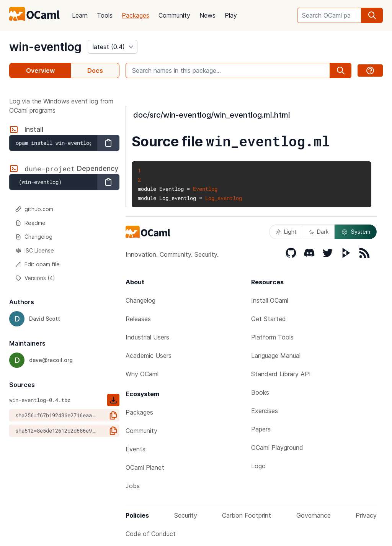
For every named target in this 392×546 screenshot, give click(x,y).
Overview (40, 71)
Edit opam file (38, 264)
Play (231, 15)
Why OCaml (142, 374)
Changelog (34, 237)
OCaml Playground (277, 448)
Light (286, 232)
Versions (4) (35, 278)
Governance (314, 515)
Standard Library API (281, 374)
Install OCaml (270, 300)
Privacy (366, 515)
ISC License (35, 250)
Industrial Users (147, 337)
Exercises (265, 411)
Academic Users (149, 356)
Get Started (269, 319)
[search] (372, 15)
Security (186, 515)
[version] (113, 47)
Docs (95, 71)
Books (260, 392)
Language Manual (276, 356)
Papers (261, 429)
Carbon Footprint (247, 515)
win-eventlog (45, 47)
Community (174, 15)
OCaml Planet (145, 467)
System (356, 232)
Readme (30, 223)
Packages (136, 15)
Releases (138, 319)
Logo (258, 466)
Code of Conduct (151, 534)
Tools (105, 15)
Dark (319, 232)
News (207, 15)
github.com (34, 209)
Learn (80, 15)
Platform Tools (272, 337)
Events (136, 449)
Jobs (133, 486)
